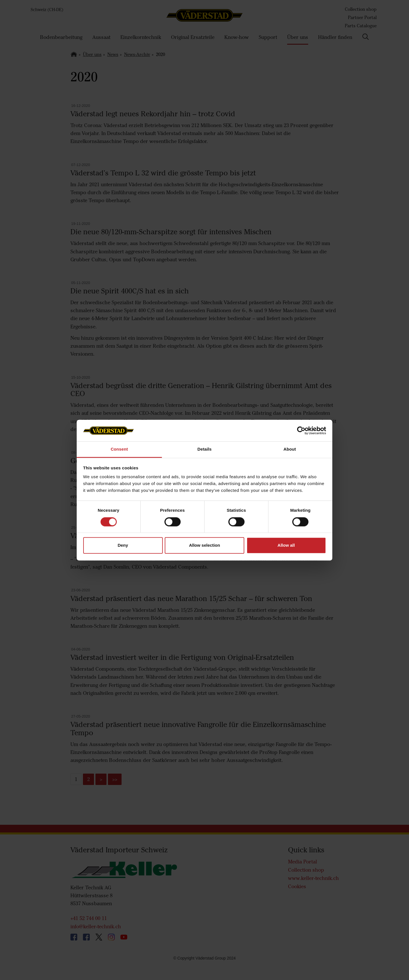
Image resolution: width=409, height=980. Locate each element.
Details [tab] (204, 449)
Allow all (286, 545)
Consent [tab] (119, 449)
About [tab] (290, 449)
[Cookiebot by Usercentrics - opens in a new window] (301, 430)
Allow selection (204, 545)
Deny (123, 545)
